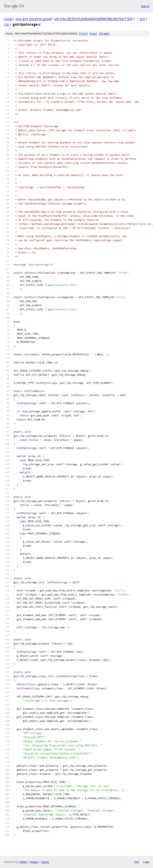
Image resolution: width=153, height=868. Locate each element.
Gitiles (23, 862)
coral (8, 19)
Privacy (34, 862)
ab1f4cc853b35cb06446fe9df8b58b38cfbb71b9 (93, 19)
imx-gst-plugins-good (33, 19)
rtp (7, 24)
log (93, 34)
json (146, 862)
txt (137, 862)
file (83, 34)
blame (104, 34)
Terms (45, 862)
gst (142, 19)
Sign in (145, 6)
